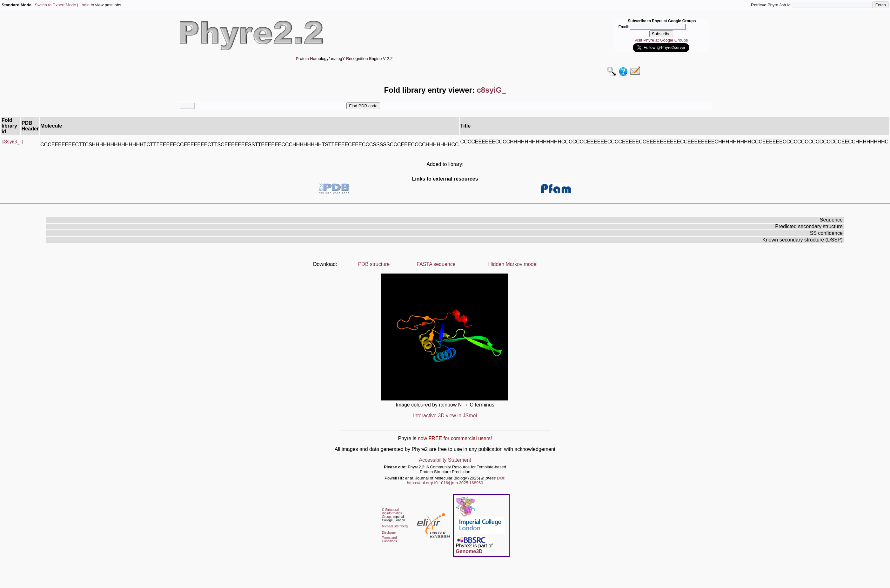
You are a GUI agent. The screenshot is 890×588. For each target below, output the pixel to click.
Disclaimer (389, 533)
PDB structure (374, 264)
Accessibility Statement (445, 460)
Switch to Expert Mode (56, 5)
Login (84, 5)
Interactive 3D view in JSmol (445, 416)
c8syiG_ (11, 142)
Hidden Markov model (513, 264)
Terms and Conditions (389, 539)
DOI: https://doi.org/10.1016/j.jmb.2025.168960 (456, 480)
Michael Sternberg (395, 526)
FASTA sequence (436, 264)
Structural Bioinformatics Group (392, 513)
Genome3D (469, 551)
